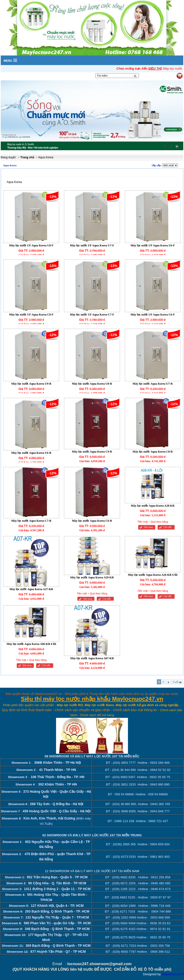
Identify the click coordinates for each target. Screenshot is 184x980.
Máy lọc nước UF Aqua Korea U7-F (92, 245)
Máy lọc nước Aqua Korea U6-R (31, 453)
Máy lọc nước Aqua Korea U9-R (31, 384)
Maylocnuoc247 (173, 974)
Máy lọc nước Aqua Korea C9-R (92, 452)
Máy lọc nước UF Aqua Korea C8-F (31, 315)
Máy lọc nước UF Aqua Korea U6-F (153, 245)
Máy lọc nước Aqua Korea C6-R (92, 521)
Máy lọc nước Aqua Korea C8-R (153, 452)
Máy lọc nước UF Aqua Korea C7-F (92, 315)
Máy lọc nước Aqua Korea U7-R (153, 384)
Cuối (177, 682)
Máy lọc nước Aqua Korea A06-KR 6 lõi (31, 644)
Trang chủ (27, 157)
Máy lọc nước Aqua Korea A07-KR (92, 658)
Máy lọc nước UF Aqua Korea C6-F (153, 315)
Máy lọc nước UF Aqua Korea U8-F (31, 245)
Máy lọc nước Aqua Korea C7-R (31, 521)
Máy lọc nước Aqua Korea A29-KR (92, 577)
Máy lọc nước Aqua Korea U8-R (92, 384)
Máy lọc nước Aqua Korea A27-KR (31, 589)
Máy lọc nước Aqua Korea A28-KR (153, 506)
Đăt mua (149, 527)
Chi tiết (168, 527)
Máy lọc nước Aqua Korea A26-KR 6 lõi (153, 575)
